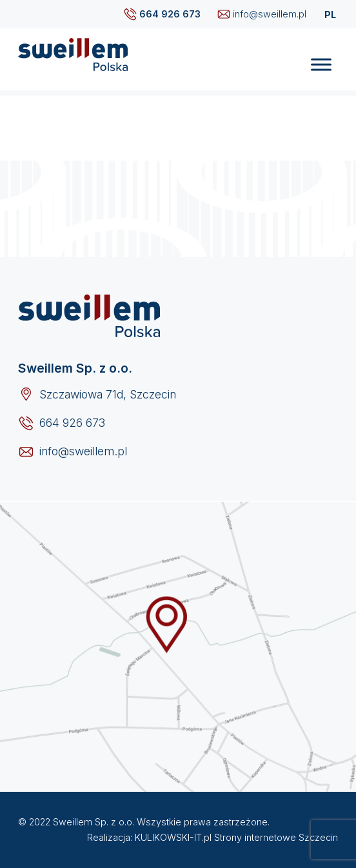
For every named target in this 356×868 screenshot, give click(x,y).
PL (330, 15)
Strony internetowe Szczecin (276, 837)
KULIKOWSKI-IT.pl (173, 837)
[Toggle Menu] (321, 65)
